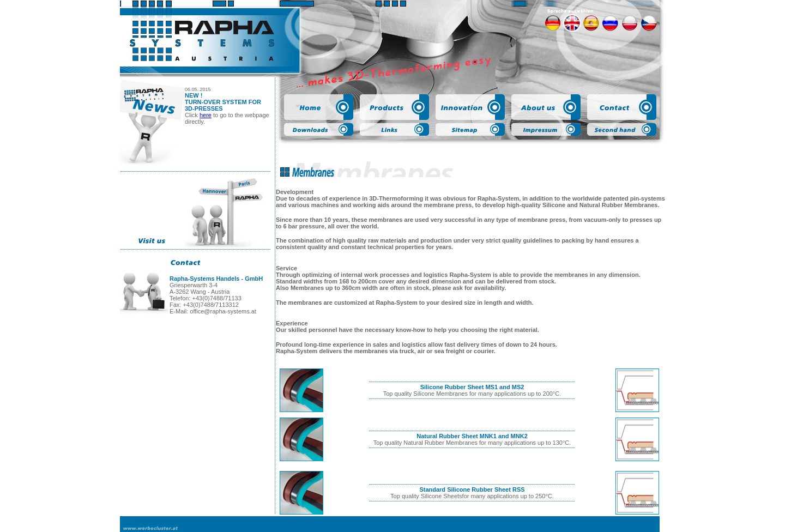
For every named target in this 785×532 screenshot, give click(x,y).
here (206, 115)
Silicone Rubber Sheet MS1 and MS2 (472, 387)
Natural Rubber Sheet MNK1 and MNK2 (472, 436)
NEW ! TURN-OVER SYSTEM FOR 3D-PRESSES (223, 102)
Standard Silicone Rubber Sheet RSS (472, 489)
